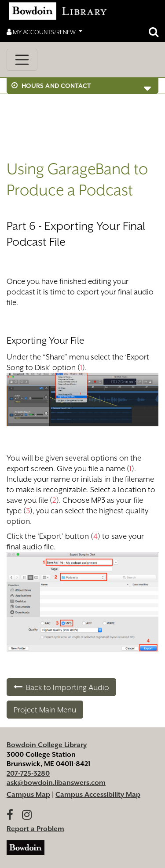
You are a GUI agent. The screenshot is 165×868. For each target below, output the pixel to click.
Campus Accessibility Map (98, 795)
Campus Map (28, 795)
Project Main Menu (45, 710)
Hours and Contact (51, 85)
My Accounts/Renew (42, 32)
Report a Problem (35, 829)
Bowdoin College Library (47, 745)
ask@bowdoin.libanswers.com (56, 783)
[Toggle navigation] (22, 60)
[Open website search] (154, 32)
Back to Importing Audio (61, 687)
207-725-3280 (28, 774)
